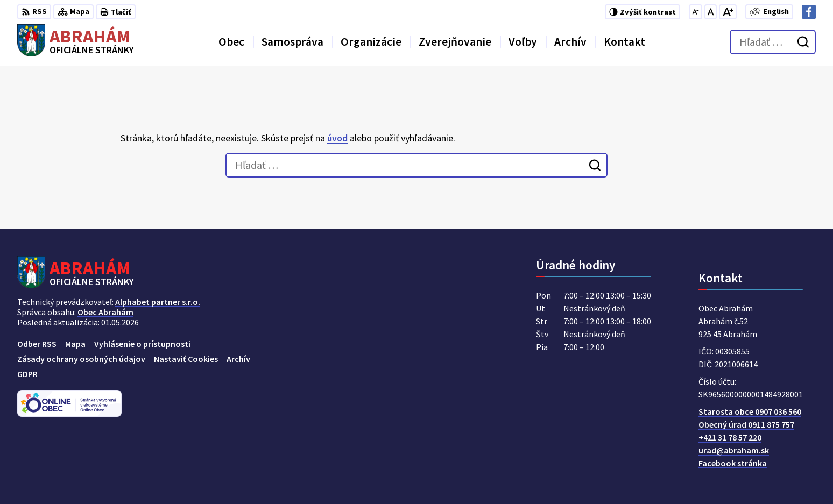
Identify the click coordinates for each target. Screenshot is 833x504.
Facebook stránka (733, 463)
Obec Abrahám (105, 312)
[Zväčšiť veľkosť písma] (728, 12)
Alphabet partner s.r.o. (158, 302)
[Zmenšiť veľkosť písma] (696, 12)
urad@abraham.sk (734, 450)
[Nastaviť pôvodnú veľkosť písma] (711, 12)
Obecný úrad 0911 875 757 (746, 424)
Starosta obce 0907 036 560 (750, 411)
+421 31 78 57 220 (730, 437)
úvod (337, 138)
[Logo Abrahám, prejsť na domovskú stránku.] (76, 42)
